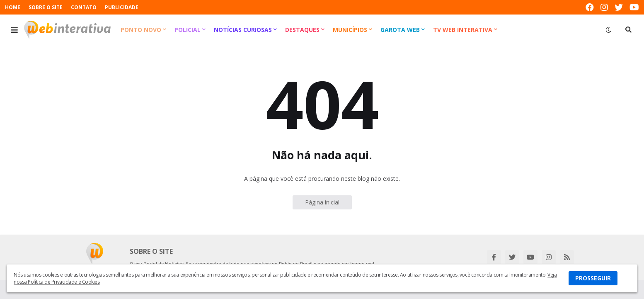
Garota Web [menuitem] (400, 30)
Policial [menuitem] (188, 30)
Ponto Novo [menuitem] (141, 30)
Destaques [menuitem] (302, 30)
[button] (15, 30)
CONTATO (84, 7)
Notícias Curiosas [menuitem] (243, 30)
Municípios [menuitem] (350, 30)
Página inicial (322, 202)
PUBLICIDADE (122, 7)
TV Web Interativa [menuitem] (463, 30)
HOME (13, 7)
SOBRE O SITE (46, 7)
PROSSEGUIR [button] (593, 278)
